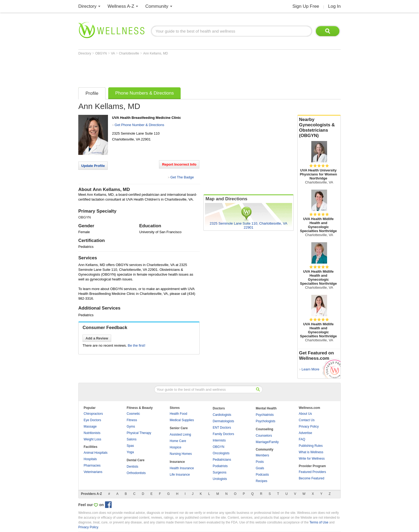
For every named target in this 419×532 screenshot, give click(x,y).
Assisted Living (180, 435)
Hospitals (90, 459)
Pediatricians (222, 460)
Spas (130, 446)
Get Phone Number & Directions (139, 125)
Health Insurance (182, 468)
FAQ (302, 439)
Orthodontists (136, 473)
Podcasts (262, 475)
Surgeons (220, 472)
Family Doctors (223, 434)
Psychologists (265, 421)
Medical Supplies (182, 420)
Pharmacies (92, 465)
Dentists (132, 467)
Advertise (305, 433)
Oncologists (221, 453)
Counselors (264, 436)
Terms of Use (319, 522)
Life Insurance (180, 475)
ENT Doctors (222, 428)
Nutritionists (92, 433)
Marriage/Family (267, 442)
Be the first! (137, 345)
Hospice (175, 447)
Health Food (178, 414)
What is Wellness (311, 452)
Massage (90, 427)
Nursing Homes (181, 454)
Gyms (131, 427)
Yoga (130, 452)
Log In (334, 6)
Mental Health (266, 408)
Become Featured (311, 478)
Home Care (178, 441)
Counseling (264, 429)
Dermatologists (223, 421)
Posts (260, 462)
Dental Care (136, 460)
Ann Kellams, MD (156, 53)
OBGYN (101, 53)
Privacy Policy (309, 427)
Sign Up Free (306, 6)
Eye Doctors (92, 420)
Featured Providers (312, 472)
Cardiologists (222, 415)
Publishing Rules (311, 446)
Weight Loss (92, 439)
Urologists (220, 479)
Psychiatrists (265, 415)
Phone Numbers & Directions (144, 93)
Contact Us (307, 420)
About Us (305, 414)
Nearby (319, 128)
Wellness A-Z (121, 6)
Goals (260, 468)
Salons (132, 439)
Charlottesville (129, 53)
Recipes (261, 481)
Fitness (132, 420)
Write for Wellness (312, 459)
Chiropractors (93, 414)
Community (157, 6)
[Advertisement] (176, 70)
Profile (92, 93)
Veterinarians (93, 472)
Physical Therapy (139, 433)
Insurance (177, 462)
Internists (219, 440)
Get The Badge (182, 177)
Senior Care (179, 428)
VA (113, 53)
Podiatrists (220, 466)
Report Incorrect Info (179, 164)
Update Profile (93, 166)
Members (262, 455)
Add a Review (97, 338)
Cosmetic (133, 414)
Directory (87, 6)
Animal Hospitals (96, 453)
